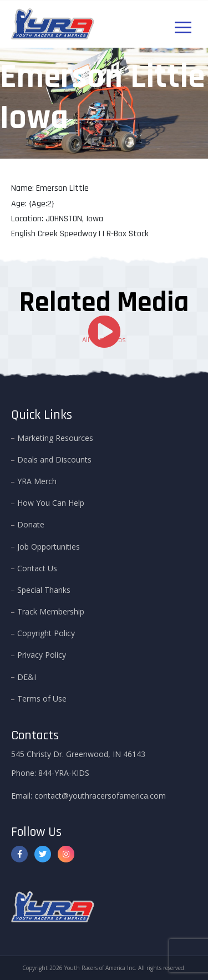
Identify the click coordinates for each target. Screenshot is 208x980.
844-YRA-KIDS (64, 773)
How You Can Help (51, 503)
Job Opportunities (49, 546)
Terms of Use (42, 699)
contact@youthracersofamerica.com (100, 796)
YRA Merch (37, 481)
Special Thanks (44, 590)
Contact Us (37, 568)
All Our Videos (104, 340)
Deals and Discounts (54, 459)
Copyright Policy (46, 633)
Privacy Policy (42, 655)
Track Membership (51, 611)
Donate (31, 524)
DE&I (27, 676)
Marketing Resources (55, 437)
